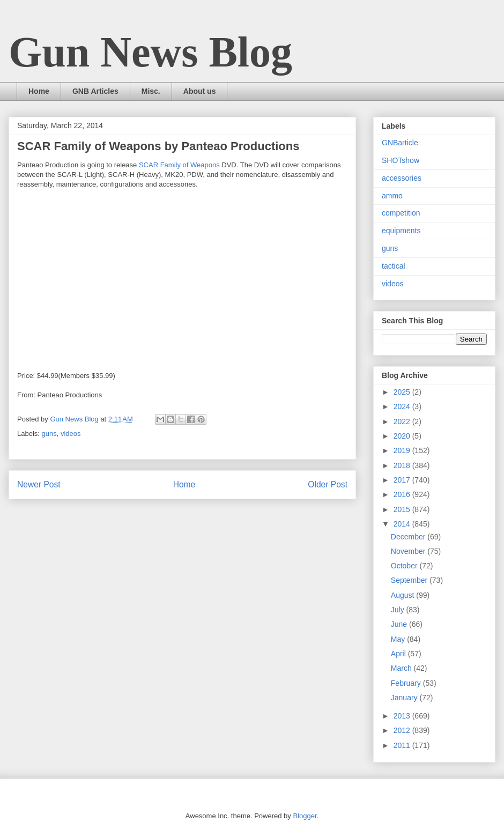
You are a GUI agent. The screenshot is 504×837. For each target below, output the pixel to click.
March (402, 668)
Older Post (328, 484)
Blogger (305, 816)
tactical (394, 266)
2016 (403, 494)
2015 (403, 509)
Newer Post (39, 484)
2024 (403, 406)
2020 (403, 436)
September (410, 580)
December (409, 537)
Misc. (151, 91)
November (409, 551)
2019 (403, 450)
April (399, 654)
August (403, 595)
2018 (403, 465)
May (399, 639)
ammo (392, 196)
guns (49, 434)
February (407, 683)
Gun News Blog (150, 52)
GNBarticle (400, 143)
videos (71, 434)
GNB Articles (95, 91)
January (405, 698)
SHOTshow (401, 160)
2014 (403, 524)
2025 (403, 392)
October (405, 566)
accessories (402, 178)
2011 (403, 745)
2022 (403, 421)
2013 (403, 716)
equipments (401, 231)
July (399, 610)
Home (39, 91)
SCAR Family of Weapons (179, 165)
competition (401, 213)
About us (200, 91)
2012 (403, 730)
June (400, 624)
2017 (403, 480)
